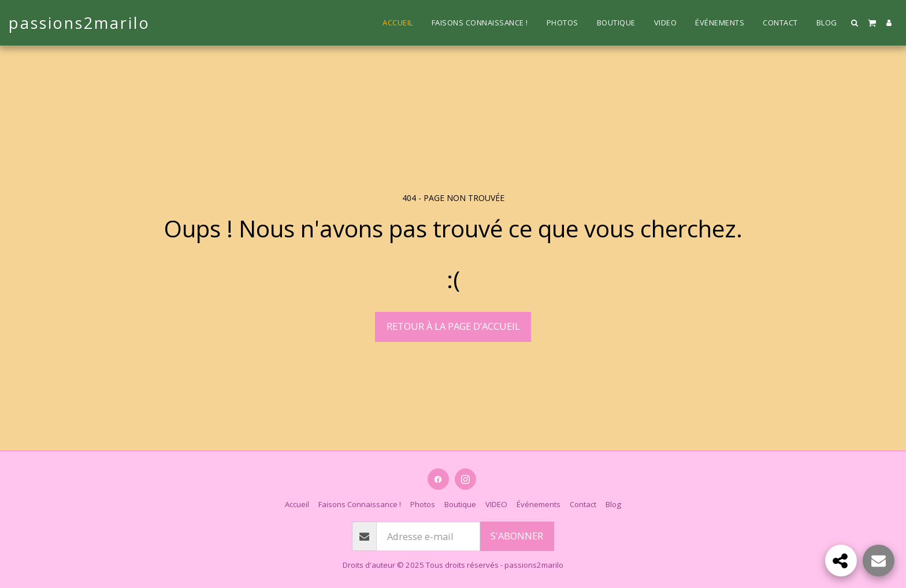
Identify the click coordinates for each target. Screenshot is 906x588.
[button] (855, 23)
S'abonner (517, 536)
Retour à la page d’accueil (453, 326)
